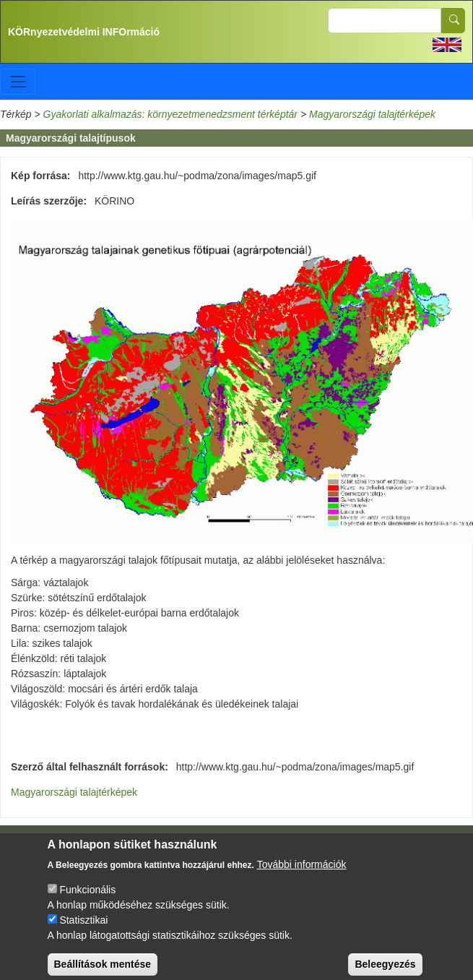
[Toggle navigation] (18, 81)
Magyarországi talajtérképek (372, 114)
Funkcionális (87, 904)
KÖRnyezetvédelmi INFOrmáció (84, 32)
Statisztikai (83, 934)
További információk (302, 879)
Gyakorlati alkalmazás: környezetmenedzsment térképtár (170, 114)
